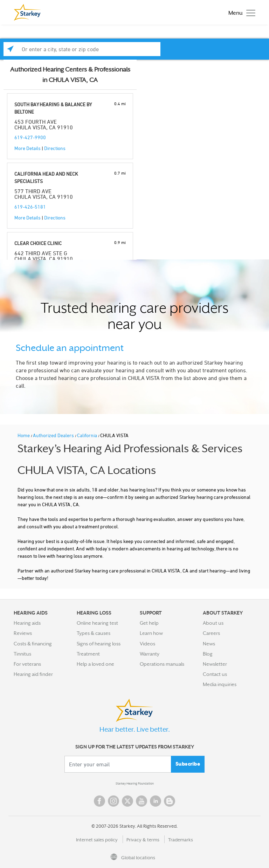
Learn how (151, 633)
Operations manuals (162, 664)
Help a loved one (95, 664)
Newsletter (215, 664)
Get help (149, 623)
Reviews (23, 633)
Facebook (99, 801)
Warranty (150, 654)
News (209, 644)
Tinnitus (22, 654)
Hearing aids (27, 623)
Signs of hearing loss (99, 644)
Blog (208, 654)
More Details (27, 148)
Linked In (156, 801)
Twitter (127, 801)
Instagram (113, 801)
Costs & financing (33, 644)
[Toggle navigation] (240, 12)
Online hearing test (97, 623)
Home (24, 435)
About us (213, 623)
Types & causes (94, 633)
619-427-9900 (30, 137)
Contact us (215, 674)
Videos (147, 644)
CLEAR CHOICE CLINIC (38, 243)
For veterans (27, 664)
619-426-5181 (30, 207)
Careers (211, 633)
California (88, 435)
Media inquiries (220, 684)
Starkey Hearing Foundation (135, 784)
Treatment (88, 654)
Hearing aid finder (33, 674)
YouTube (142, 801)
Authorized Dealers (54, 435)
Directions (55, 148)
